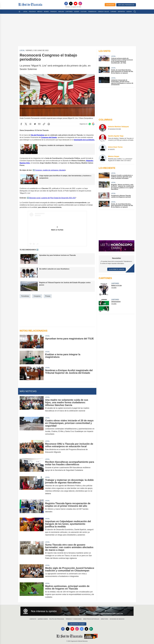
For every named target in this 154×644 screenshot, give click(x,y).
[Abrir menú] (19, 12)
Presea (48, 296)
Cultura (84, 12)
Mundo (46, 12)
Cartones (69, 12)
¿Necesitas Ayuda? (77, 624)
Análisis (61, 12)
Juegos (129, 12)
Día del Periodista (38, 135)
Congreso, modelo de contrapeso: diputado (50, 170)
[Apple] (86, 629)
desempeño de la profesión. (84, 140)
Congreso (37, 296)
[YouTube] (76, 4)
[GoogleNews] (82, 629)
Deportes (121, 12)
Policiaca (32, 12)
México (40, 12)
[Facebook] (66, 4)
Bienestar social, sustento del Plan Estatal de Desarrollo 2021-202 (52, 198)
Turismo (113, 12)
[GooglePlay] (91, 629)
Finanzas (53, 12)
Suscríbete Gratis (117, 269)
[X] (71, 4)
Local (25, 12)
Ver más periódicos (126, 5)
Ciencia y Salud (103, 12)
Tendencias (92, 12)
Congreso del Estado (49, 137)
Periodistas (25, 296)
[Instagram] (80, 4)
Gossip (77, 12)
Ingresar (110, 5)
